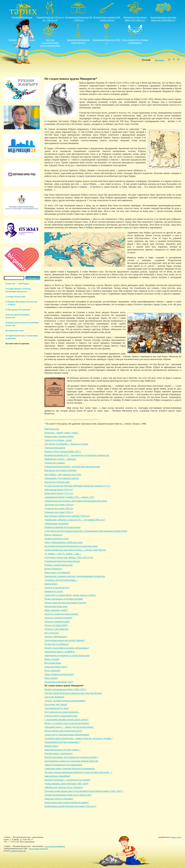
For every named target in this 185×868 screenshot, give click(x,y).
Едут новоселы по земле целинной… (62, 712)
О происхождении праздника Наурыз (62, 561)
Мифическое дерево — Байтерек (60, 459)
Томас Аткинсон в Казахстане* (59, 674)
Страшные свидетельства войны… (61, 580)
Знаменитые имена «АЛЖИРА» (60, 652)
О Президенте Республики (18, 310)
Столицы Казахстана (16, 296)
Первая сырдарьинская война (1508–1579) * (65, 689)
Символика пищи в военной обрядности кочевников (69, 768)
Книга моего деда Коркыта (57, 572)
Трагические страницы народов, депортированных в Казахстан (75, 576)
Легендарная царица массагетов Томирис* (65, 640)
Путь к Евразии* (52, 670)
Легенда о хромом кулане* (57, 621)
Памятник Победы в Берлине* (59, 799)
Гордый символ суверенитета (58, 753)
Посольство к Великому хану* (59, 682)
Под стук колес (52, 633)
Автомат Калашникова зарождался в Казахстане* (68, 795)
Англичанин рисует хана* (57, 708)
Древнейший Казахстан (22, 17)
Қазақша (160, 60)
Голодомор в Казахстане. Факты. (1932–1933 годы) (69, 557)
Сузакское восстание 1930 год (59, 508)
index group (176, 837)
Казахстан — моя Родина (17, 283)
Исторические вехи (15, 330)
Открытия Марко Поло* (56, 667)
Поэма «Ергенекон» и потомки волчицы (64, 599)
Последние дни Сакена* (56, 704)
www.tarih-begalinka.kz (55, 846)
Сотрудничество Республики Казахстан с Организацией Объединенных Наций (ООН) (86, 531)
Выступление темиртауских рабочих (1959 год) (67, 516)
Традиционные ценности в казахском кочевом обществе (71, 761)
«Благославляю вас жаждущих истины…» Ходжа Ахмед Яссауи (75, 550)
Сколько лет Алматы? (55, 463)
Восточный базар (53, 663)
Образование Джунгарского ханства (62, 478)
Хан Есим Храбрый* (54, 697)
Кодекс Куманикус (53, 569)
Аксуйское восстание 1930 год (59, 505)
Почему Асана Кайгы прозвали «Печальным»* (67, 648)
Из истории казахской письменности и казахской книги (71, 546)
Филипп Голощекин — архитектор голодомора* (67, 780)
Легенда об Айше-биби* (56, 625)
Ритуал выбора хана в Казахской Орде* (63, 731)
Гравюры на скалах (54, 591)
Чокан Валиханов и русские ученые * (62, 750)
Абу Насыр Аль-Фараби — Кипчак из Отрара (66, 444)
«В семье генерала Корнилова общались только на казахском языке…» (78, 772)
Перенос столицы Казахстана (58, 565)
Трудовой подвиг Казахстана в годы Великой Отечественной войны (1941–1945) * (84, 791)
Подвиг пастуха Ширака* (57, 644)
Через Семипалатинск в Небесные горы (63, 542)
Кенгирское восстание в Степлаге (61, 470)
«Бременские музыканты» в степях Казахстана (67, 655)
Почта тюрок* (51, 678)
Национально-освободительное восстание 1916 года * (70, 806)
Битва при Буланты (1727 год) (59, 493)
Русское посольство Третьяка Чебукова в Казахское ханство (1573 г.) (77, 486)
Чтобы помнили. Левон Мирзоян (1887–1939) (66, 784)
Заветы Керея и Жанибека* (57, 776)
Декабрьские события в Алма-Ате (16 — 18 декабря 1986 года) (75, 520)
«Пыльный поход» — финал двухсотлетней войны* (69, 727)
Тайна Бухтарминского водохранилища (63, 765)
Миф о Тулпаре (52, 659)
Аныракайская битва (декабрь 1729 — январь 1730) (69, 497)
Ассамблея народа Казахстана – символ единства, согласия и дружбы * (78, 738)
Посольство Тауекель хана (57, 482)
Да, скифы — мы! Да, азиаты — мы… (63, 554)
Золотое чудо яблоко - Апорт (58, 440)
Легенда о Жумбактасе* (56, 637)
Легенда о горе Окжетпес (57, 629)
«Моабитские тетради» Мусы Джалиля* (64, 787)
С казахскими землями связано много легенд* (66, 719)
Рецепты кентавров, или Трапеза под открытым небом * (71, 757)
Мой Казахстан (52, 429)
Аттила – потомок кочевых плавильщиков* (65, 701)
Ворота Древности (53, 535)
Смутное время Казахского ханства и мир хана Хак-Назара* (73, 693)
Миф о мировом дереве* (56, 610)
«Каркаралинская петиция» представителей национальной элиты (76, 501)
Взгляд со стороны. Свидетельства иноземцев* (67, 723)
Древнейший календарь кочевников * (62, 742)
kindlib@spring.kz (18, 851)
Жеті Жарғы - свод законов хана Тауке (63, 474)
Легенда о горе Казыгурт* (57, 588)
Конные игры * (52, 746)
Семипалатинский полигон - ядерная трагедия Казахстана (72, 467)
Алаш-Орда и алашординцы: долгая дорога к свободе (70, 595)
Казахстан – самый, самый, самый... (62, 433)
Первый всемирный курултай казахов (62, 527)
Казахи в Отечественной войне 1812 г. (63, 451)
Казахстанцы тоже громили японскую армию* (67, 802)
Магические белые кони (56, 606)
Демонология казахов (55, 448)
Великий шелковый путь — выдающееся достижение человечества (77, 455)
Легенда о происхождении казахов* (61, 614)
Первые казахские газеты (56, 539)
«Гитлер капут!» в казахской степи (61, 716)
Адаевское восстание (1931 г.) (59, 512)
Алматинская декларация (56, 523)
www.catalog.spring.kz (38, 848)
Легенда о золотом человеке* (58, 618)
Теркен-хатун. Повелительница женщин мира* (67, 735)
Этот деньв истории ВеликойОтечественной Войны (50, 43)
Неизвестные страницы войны (59, 436)
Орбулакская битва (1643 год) (59, 490)
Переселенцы (51, 584)
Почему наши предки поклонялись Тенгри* (65, 603)
